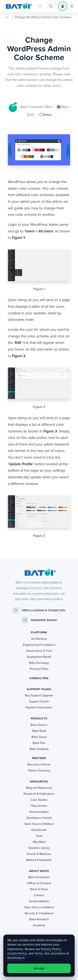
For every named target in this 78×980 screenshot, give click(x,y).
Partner (39, 758)
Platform (39, 632)
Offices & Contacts (39, 883)
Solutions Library (39, 848)
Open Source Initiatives (39, 824)
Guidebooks (39, 830)
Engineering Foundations (39, 645)
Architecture (39, 639)
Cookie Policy (17, 953)
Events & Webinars (39, 854)
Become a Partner (39, 765)
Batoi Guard (39, 737)
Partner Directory (39, 771)
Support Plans (39, 689)
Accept (39, 968)
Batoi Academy (39, 749)
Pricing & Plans (39, 669)
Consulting (39, 678)
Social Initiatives (39, 901)
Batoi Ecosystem (39, 877)
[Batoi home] (39, 572)
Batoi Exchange (39, 663)
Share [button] (45, 115)
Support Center (39, 701)
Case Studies (39, 800)
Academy (39, 925)
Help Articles (39, 806)
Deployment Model (39, 657)
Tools (39, 836)
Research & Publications (39, 794)
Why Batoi (39, 842)
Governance (16, 958)
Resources (39, 782)
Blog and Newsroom (39, 788)
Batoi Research (39, 919)
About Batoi (39, 871)
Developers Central (39, 818)
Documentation (39, 812)
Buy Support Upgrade (39, 695)
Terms (39, 953)
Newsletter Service (44, 620)
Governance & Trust (39, 651)
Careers (39, 895)
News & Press (39, 889)
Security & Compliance (39, 913)
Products (39, 718)
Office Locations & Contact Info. (44, 610)
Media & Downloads (39, 860)
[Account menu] (63, 6)
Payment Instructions (39, 707)
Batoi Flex (39, 743)
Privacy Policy (51, 949)
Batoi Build (39, 731)
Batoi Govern (39, 725)
